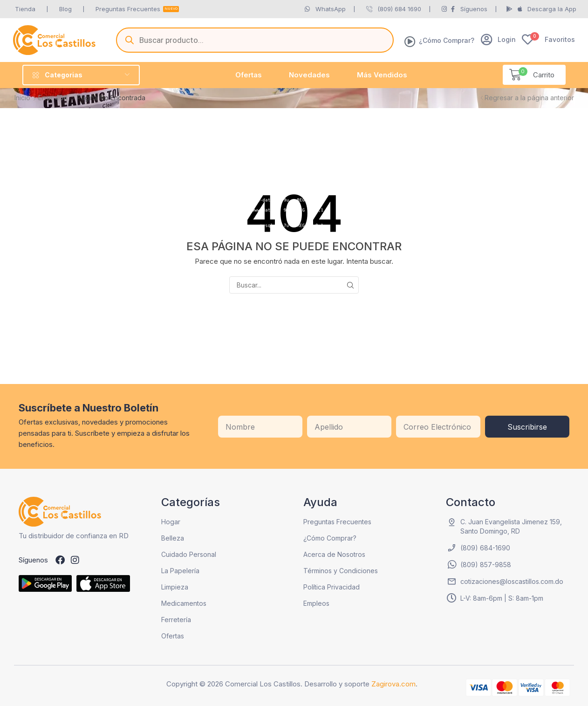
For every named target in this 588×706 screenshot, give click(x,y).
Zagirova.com (393, 684)
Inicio (22, 98)
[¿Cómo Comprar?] (410, 41)
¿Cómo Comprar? (447, 40)
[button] (498, 39)
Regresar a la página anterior (529, 98)
